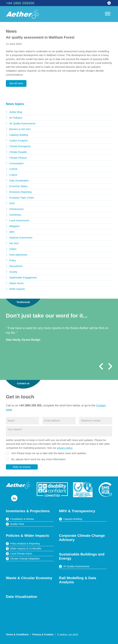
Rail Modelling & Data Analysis (78, 580)
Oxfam (13, 249)
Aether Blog (16, 112)
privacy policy (65, 448)
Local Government (19, 220)
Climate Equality (18, 152)
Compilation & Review (22, 519)
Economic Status (18, 186)
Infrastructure (16, 209)
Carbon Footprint (18, 141)
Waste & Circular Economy (29, 578)
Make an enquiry (22, 467)
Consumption (17, 163)
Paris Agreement (18, 255)
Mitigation (15, 226)
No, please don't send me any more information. (39, 459)
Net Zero (14, 243)
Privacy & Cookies (43, 634)
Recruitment (16, 266)
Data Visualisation (19, 181)
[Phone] (96, 421)
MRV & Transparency (77, 511)
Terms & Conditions (17, 634)
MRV (12, 232)
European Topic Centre (22, 198)
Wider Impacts (17, 289)
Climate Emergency (20, 146)
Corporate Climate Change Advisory (82, 538)
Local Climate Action (21, 554)
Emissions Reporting (20, 192)
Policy (13, 260)
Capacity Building (19, 135)
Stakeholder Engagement (23, 278)
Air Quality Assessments (22, 123)
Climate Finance (18, 158)
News (11, 31)
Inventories (15, 215)
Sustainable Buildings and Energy (82, 556)
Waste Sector (17, 283)
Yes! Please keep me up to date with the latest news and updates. (49, 453)
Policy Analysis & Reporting (25, 544)
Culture (13, 175)
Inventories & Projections (28, 511)
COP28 (13, 169)
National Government (21, 238)
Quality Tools (17, 524)
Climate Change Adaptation (25, 559)
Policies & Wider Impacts (28, 535)
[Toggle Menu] (108, 14)
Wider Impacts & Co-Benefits (26, 549)
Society (13, 272)
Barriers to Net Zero (20, 129)
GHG (12, 203)
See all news (16, 83)
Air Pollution (16, 118)
